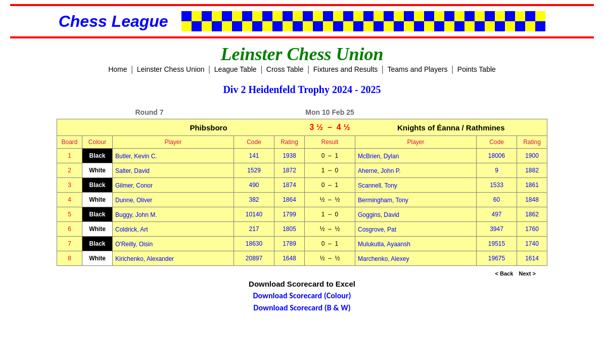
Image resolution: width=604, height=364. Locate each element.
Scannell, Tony (378, 186)
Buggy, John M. (136, 215)
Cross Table (285, 69)
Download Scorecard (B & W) (302, 308)
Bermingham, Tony (383, 200)
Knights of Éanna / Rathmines (451, 128)
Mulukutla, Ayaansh (384, 244)
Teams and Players (418, 69)
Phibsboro (208, 128)
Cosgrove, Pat (377, 230)
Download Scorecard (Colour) (302, 295)
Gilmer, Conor (134, 186)
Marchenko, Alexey (383, 259)
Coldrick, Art (132, 230)
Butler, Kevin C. (136, 156)
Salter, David (132, 171)
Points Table (477, 69)
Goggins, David (379, 215)
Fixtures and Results (346, 69)
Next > (527, 274)
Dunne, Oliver (134, 200)
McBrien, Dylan (378, 156)
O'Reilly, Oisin (134, 244)
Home (118, 69)
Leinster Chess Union (171, 69)
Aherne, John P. (379, 171)
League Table (236, 69)
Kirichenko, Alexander (145, 259)
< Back (504, 274)
